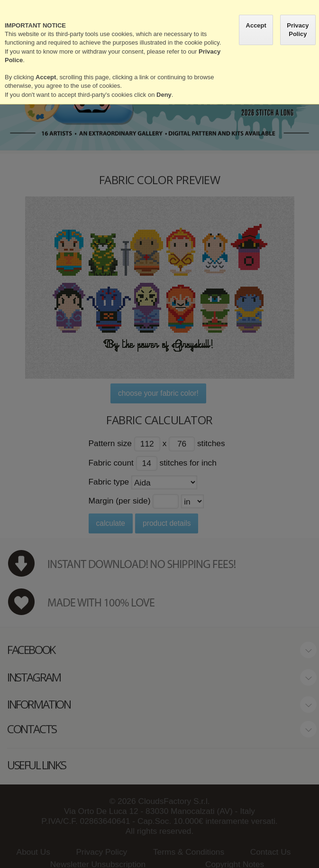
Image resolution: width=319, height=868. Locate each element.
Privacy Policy (298, 30)
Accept (256, 25)
